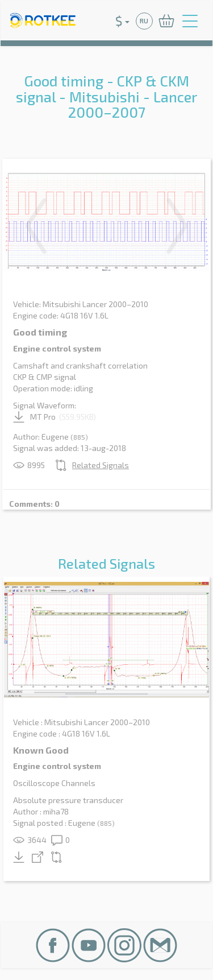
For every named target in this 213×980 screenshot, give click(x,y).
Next (177, 226)
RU (144, 21)
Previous (36, 226)
